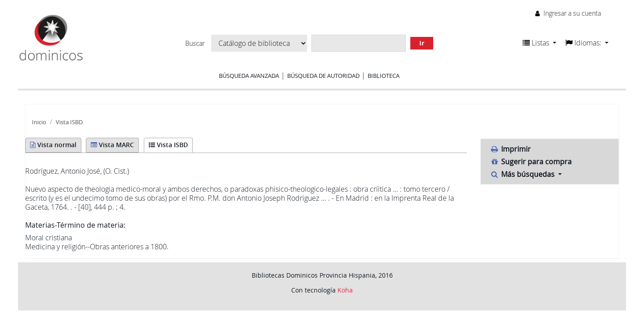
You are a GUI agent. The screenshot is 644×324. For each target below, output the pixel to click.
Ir (422, 43)
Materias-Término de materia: (75, 225)
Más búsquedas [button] (523, 174)
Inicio (39, 122)
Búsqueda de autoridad (323, 76)
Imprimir (510, 149)
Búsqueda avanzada (249, 76)
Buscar (195, 44)
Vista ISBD (69, 122)
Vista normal (53, 145)
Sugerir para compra (531, 162)
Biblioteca (384, 76)
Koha (345, 290)
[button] (540, 43)
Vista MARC (112, 145)
